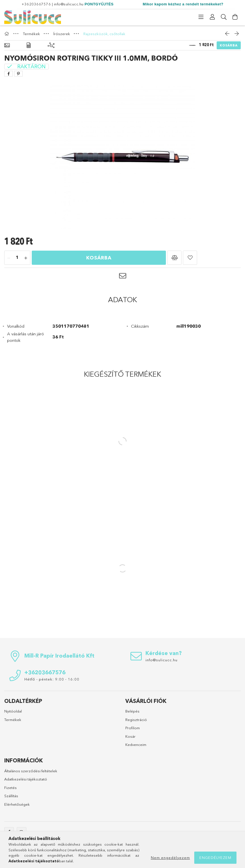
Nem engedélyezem (170, 858)
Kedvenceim (136, 745)
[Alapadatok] (7, 45)
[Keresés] (224, 17)
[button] (174, 258)
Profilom (133, 728)
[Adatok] (29, 45)
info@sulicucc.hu (69, 4)
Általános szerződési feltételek (31, 771)
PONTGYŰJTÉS (99, 4)
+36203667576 (36, 4)
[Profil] (212, 17)
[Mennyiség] (17, 258)
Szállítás (11, 796)
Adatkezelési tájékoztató (26, 779)
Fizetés (10, 788)
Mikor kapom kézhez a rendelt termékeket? (183, 4)
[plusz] (26, 258)
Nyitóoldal (13, 711)
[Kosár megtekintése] (235, 17)
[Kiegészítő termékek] (51, 45)
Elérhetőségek (17, 804)
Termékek (13, 720)
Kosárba (229, 45)
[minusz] (9, 258)
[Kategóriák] (201, 17)
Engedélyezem (215, 858)
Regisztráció (136, 720)
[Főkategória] (7, 34)
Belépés (132, 711)
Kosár (130, 736)
